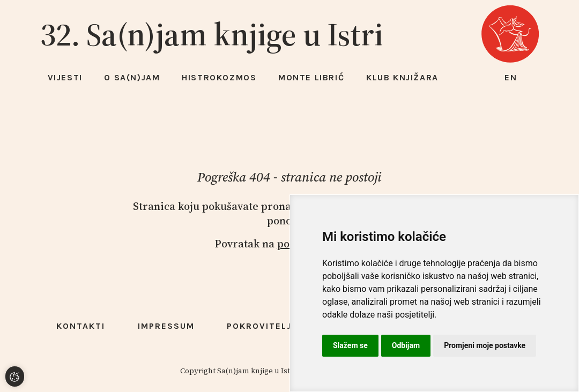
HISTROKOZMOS (219, 77)
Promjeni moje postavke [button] (485, 345)
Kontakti (81, 326)
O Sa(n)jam (132, 77)
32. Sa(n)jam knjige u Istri (212, 34)
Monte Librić (311, 77)
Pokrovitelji (261, 326)
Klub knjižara (402, 77)
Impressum (166, 326)
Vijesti (65, 77)
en (511, 77)
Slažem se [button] (350, 345)
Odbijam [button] (406, 345)
